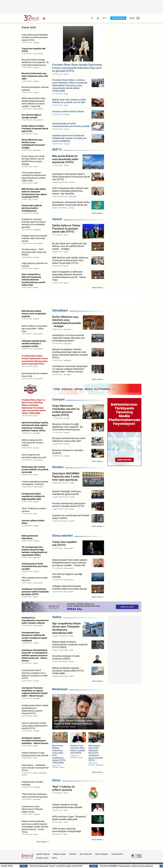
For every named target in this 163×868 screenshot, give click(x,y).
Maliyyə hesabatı (60, 854)
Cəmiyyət (58, 399)
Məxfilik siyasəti (42, 858)
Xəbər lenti (29, 27)
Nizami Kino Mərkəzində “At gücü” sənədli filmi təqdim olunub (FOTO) (68, 866)
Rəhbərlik (73, 854)
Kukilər (55, 858)
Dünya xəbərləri (62, 536)
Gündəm (58, 467)
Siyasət (57, 219)
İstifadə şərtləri (117, 854)
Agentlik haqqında (43, 854)
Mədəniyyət (60, 689)
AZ (104, 18)
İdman (56, 780)
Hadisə (57, 617)
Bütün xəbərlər (97, 213)
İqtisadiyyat (60, 310)
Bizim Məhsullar (86, 854)
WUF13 (57, 150)
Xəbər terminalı (118, 18)
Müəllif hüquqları (102, 854)
